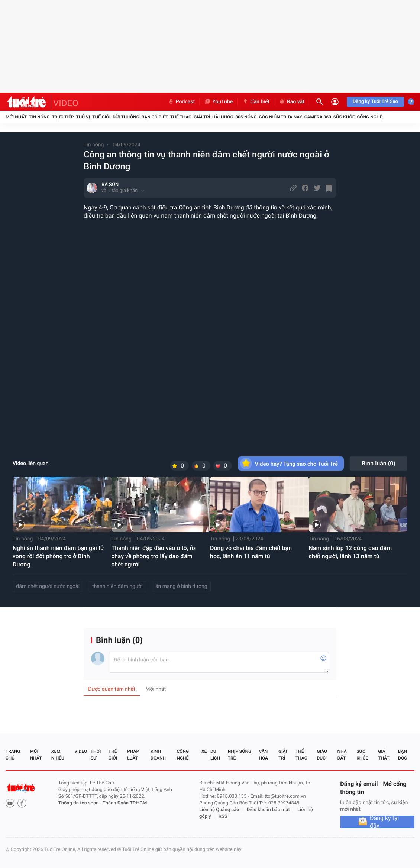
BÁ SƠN (110, 185)
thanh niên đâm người (117, 586)
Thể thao (181, 117)
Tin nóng (39, 117)
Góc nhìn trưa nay (281, 117)
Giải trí (202, 117)
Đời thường (126, 117)
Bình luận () (379, 463)
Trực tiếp (63, 117)
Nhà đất (342, 755)
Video (81, 751)
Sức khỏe (344, 117)
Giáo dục (322, 755)
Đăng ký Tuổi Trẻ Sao (375, 102)
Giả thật (384, 755)
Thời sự (96, 755)
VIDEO (66, 103)
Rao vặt (292, 102)
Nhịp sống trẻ (240, 755)
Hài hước (223, 117)
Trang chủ (13, 755)
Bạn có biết (155, 117)
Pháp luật (133, 755)
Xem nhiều (58, 755)
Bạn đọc (403, 755)
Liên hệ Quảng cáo (219, 810)
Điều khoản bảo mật (268, 810)
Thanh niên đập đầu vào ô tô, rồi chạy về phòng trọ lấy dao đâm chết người (154, 556)
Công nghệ (369, 117)
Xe (204, 751)
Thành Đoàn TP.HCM (125, 803)
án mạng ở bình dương (181, 586)
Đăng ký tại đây (385, 822)
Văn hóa (263, 755)
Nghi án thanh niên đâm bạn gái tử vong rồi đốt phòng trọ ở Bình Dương (58, 556)
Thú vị (83, 117)
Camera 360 (318, 117)
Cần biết (256, 102)
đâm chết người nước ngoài (48, 586)
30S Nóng (246, 117)
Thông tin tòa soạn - (80, 803)
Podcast (181, 102)
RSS (223, 817)
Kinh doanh (158, 755)
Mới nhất (16, 117)
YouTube (218, 102)
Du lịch (215, 755)
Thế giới (101, 117)
